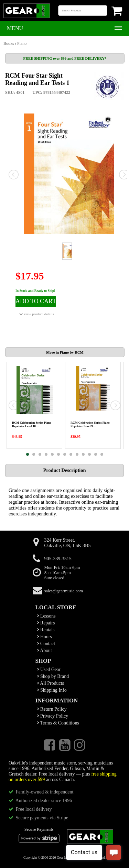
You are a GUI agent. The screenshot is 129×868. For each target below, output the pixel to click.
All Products (51, 683)
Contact (46, 644)
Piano (22, 43)
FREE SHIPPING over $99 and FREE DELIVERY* (65, 58)
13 (102, 454)
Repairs (46, 623)
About (45, 650)
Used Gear (49, 669)
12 (96, 454)
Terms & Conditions (58, 723)
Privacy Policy (53, 716)
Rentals (46, 630)
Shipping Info (52, 690)
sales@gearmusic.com (64, 591)
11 (89, 454)
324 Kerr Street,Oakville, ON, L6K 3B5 (68, 543)
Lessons (46, 616)
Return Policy (52, 709)
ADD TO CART (36, 301)
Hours (45, 637)
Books (9, 43)
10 (83, 454)
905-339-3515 (58, 559)
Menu (15, 28)
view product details (37, 314)
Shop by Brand (53, 676)
